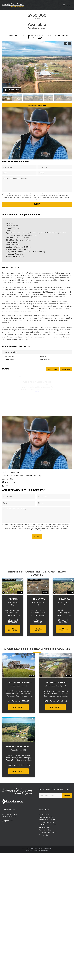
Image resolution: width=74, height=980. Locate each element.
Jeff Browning (24, 249)
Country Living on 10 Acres (38, 599)
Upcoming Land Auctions (48, 833)
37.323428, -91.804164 (23, 247)
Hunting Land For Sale (47, 822)
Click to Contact (18, 257)
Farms (14, 233)
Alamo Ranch (13, 599)
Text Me (7, 486)
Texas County (34, 28)
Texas (15, 242)
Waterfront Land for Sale (47, 825)
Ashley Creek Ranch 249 (19, 747)
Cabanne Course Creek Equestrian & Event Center (56, 682)
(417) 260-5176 (18, 254)
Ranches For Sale (45, 830)
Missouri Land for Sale (46, 817)
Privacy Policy (37, 199)
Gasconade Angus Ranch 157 (19, 682)
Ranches (62, 233)
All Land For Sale (45, 815)
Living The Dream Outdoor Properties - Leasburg (25, 252)
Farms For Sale (44, 827)
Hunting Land (53, 233)
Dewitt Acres (63, 599)
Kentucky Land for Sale (47, 820)
